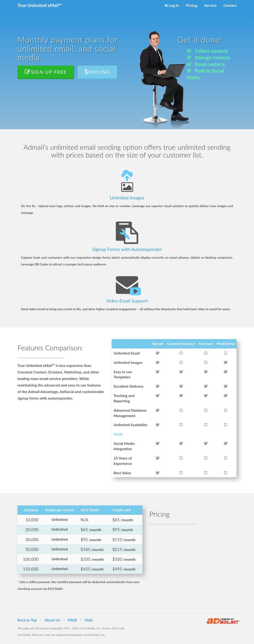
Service (210, 5)
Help (89, 620)
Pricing (192, 5)
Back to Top (27, 620)
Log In (172, 5)
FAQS (73, 620)
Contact (230, 5)
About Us (52, 620)
